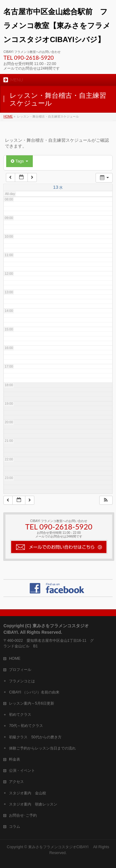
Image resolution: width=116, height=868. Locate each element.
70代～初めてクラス (26, 726)
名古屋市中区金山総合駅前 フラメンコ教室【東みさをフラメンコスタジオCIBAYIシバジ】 (57, 26)
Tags (19, 161)
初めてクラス (20, 715)
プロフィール (20, 670)
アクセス (16, 782)
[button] (106, 500)
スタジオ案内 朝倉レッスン (33, 804)
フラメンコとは (22, 681)
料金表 (15, 759)
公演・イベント (22, 771)
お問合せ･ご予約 (23, 815)
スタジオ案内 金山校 (28, 793)
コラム (15, 827)
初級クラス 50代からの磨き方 (35, 737)
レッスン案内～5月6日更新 (32, 703)
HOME (15, 659)
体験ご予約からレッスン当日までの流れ (42, 748)
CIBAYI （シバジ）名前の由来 (34, 692)
